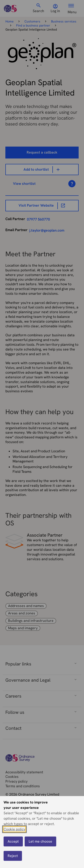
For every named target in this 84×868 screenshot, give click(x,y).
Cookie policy (14, 829)
